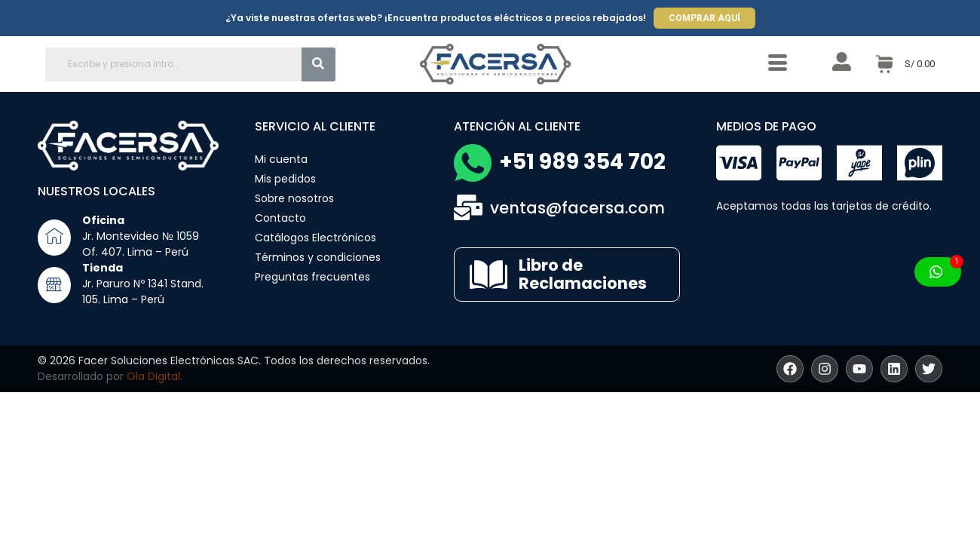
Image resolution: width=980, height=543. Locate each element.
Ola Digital (153, 376)
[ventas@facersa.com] (468, 207)
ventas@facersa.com (577, 208)
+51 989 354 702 (582, 162)
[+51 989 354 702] (473, 163)
